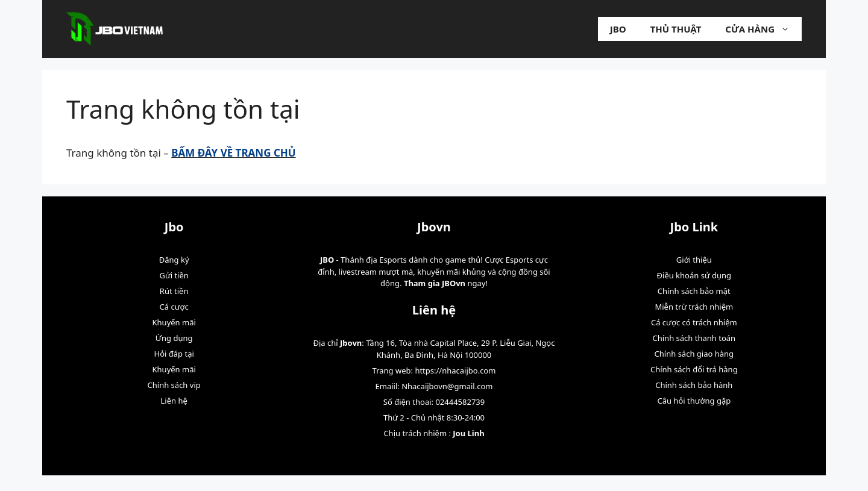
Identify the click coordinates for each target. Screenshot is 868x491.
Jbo (618, 29)
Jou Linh (468, 433)
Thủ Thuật (676, 29)
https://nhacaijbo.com (455, 371)
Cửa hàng (763, 29)
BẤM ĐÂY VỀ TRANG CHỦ (233, 153)
